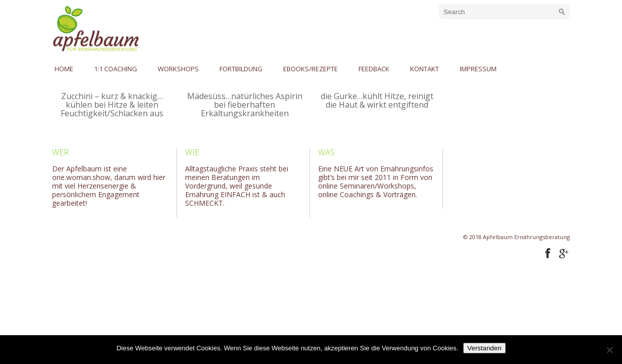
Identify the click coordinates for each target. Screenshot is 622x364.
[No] (609, 350)
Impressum (478, 69)
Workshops (178, 69)
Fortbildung (241, 69)
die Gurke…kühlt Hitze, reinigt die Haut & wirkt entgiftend (377, 100)
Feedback (374, 69)
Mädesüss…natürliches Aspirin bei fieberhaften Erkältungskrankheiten (245, 105)
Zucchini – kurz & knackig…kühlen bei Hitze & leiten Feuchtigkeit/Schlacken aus (112, 105)
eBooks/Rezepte (310, 69)
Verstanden (484, 348)
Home (64, 69)
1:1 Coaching (116, 69)
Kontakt (425, 69)
